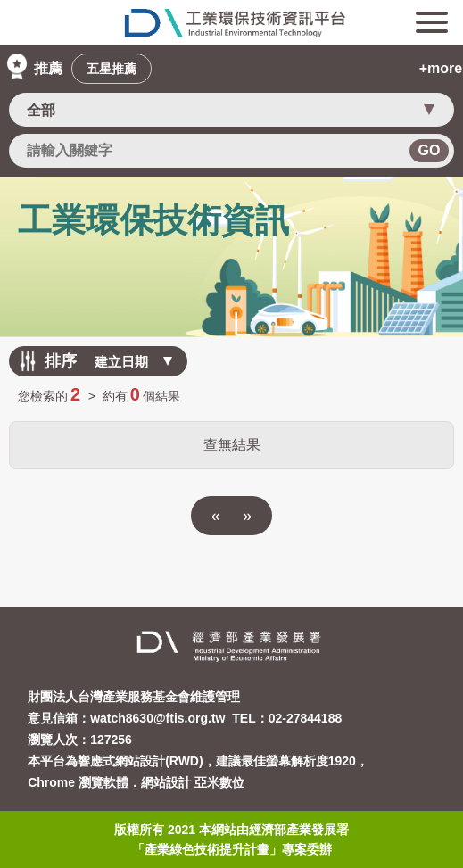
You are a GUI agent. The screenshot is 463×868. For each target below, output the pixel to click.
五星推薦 (112, 69)
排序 (61, 361)
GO (430, 150)
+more (441, 68)
